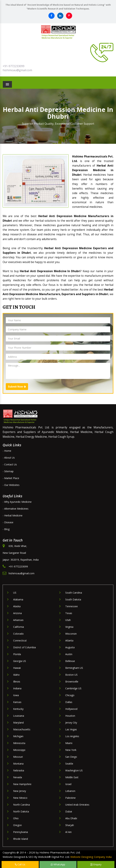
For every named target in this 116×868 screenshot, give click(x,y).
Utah (68, 620)
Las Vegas (71, 729)
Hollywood (71, 709)
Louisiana (19, 716)
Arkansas (18, 620)
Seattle (69, 764)
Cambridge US (73, 688)
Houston (70, 716)
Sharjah (70, 825)
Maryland (18, 723)
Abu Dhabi (71, 818)
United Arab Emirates (77, 805)
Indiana (17, 688)
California (19, 627)
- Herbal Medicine (13, 515)
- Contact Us (10, 464)
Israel (68, 784)
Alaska (17, 606)
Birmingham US (74, 668)
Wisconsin (71, 634)
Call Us (20, 864)
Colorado (18, 634)
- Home (7, 451)
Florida (17, 654)
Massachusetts (22, 729)
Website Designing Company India (91, 857)
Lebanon (70, 791)
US (15, 593)
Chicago (70, 695)
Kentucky (18, 709)
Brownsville (72, 682)
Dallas (69, 702)
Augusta (70, 647)
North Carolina (21, 805)
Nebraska (19, 770)
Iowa (16, 695)
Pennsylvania (21, 832)
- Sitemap (8, 471)
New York (71, 750)
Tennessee (72, 606)
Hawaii (17, 668)
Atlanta (69, 640)
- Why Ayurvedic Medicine (17, 502)
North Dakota (21, 811)
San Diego (71, 757)
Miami (69, 743)
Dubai (69, 811)
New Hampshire (22, 784)
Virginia (69, 627)
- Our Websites (11, 485)
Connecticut (20, 640)
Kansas (17, 702)
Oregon (17, 825)
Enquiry (96, 864)
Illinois (17, 682)
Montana (18, 764)
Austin (69, 654)
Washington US (74, 770)
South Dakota (73, 599)
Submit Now (17, 387)
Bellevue (70, 661)
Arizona (17, 613)
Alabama (18, 599)
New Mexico (20, 798)
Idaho (16, 675)
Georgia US (20, 661)
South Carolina (74, 593)
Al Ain (68, 832)
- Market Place (11, 478)
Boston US (71, 675)
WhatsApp (58, 864)
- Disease (8, 522)
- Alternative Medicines (16, 509)
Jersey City (71, 723)
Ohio (16, 818)
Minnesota (19, 743)
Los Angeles (72, 736)
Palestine (70, 798)
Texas (69, 613)
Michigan (18, 736)
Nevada (18, 777)
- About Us (9, 458)
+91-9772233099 (14, 66)
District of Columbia (24, 647)
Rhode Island (21, 839)
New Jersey (20, 791)
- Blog (6, 529)
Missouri (18, 757)
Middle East (72, 777)
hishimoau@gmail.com (17, 70)
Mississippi (19, 750)
